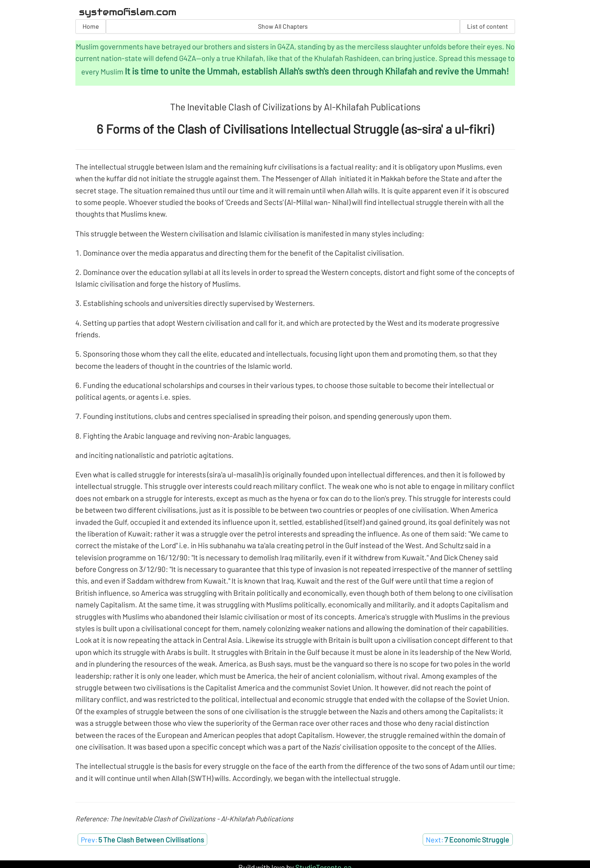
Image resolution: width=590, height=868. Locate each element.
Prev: (142, 840)
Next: (468, 840)
